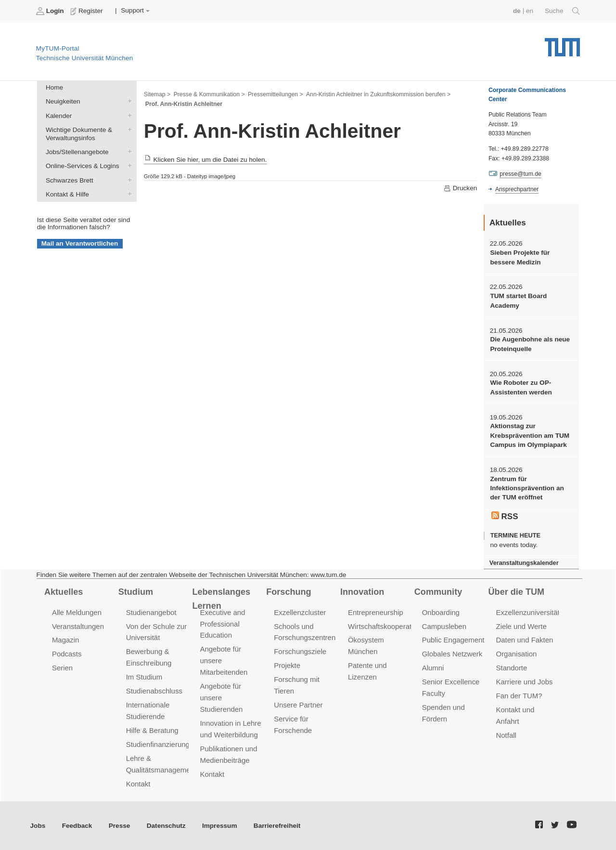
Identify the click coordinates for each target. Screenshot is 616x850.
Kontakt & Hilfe (128, 194)
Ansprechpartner (517, 189)
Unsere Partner (298, 705)
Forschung (289, 592)
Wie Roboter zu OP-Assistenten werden (521, 387)
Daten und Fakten (525, 640)
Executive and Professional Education (222, 624)
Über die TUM (517, 592)
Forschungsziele (300, 651)
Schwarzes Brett (128, 180)
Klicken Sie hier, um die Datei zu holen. (205, 160)
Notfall (506, 735)
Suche (562, 11)
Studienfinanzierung (158, 744)
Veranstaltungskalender (524, 563)
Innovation (362, 592)
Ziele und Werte (521, 626)
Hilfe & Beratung (152, 730)
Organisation (517, 654)
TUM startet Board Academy (518, 301)
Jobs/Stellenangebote (128, 152)
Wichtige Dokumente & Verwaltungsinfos (128, 129)
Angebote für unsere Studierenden (221, 698)
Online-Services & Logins (128, 166)
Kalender (128, 115)
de (517, 11)
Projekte (287, 665)
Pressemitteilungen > (276, 94)
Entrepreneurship (376, 612)
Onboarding (441, 612)
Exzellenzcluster (300, 612)
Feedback (77, 826)
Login (51, 11)
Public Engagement (453, 640)
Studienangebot (151, 612)
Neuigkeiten (128, 101)
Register (88, 11)
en (530, 11)
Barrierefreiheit (277, 826)
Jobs (38, 826)
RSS (505, 516)
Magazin (66, 640)
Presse (120, 826)
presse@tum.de (520, 174)
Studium (136, 592)
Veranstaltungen (78, 626)
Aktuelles (64, 592)
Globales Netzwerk (452, 654)
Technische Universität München (562, 44)
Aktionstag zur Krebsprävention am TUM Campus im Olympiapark (530, 435)
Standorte (512, 668)
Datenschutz (166, 826)
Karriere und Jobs (525, 682)
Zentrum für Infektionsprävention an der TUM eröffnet (527, 488)
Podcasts (67, 654)
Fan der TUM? (519, 696)
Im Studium (144, 677)
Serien (62, 668)
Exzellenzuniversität (528, 612)
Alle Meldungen (77, 612)
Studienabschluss (154, 691)
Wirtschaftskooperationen (389, 626)
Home (54, 87)
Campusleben (444, 626)
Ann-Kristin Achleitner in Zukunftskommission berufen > (378, 94)
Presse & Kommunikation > (209, 94)
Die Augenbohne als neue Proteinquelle (530, 344)
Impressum (220, 826)
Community (438, 592)
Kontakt (138, 784)
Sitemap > (157, 94)
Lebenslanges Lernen (221, 599)
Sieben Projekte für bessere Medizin (520, 257)
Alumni (433, 668)
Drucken (460, 188)
